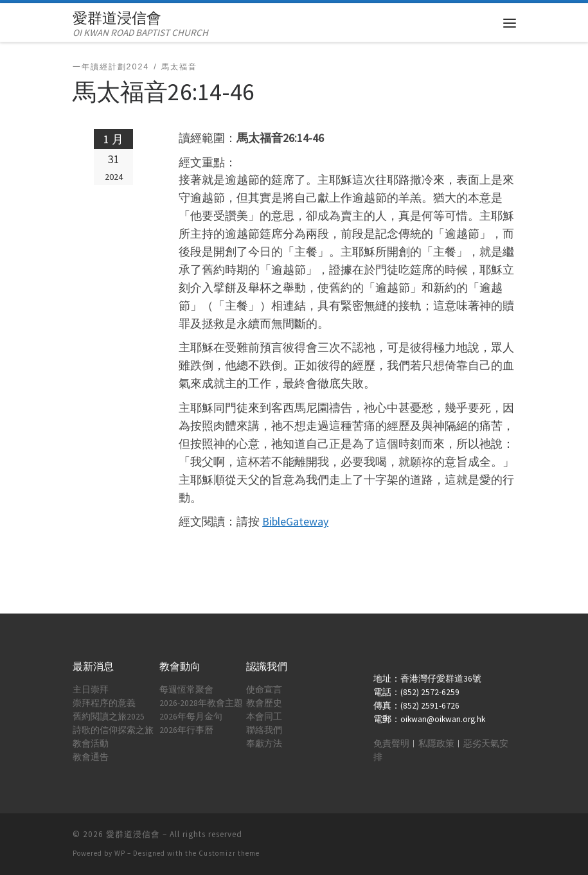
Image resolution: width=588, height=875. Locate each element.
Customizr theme (229, 853)
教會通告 (91, 757)
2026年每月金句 (191, 717)
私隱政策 (436, 744)
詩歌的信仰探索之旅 (113, 730)
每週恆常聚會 (186, 690)
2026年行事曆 (186, 730)
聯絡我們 (264, 730)
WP (120, 853)
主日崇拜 (91, 690)
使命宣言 (264, 690)
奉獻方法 (264, 744)
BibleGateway (295, 521)
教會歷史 (264, 703)
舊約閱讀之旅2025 (109, 717)
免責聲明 (391, 744)
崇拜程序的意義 (104, 703)
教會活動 (91, 744)
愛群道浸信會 (133, 834)
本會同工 (264, 717)
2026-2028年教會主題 (201, 703)
